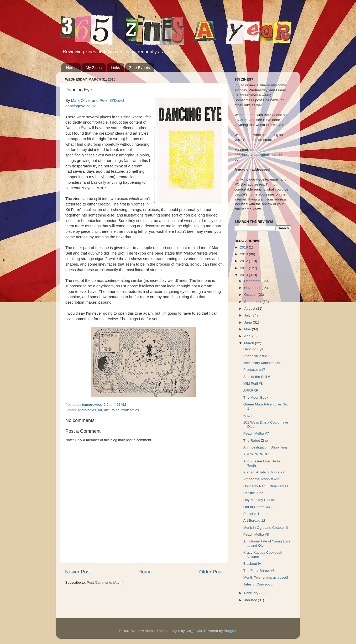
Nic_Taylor (194, 631)
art (100, 410)
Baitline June (253, 493)
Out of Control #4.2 (258, 507)
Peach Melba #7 (256, 433)
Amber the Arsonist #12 (262, 479)
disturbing (112, 410)
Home (71, 68)
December (253, 281)
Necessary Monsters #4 (262, 363)
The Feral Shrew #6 (259, 571)
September (253, 302)
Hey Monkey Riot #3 (259, 500)
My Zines (94, 68)
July (248, 315)
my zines (241, 120)
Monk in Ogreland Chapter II (266, 528)
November (253, 288)
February (252, 593)
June (248, 322)
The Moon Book (256, 397)
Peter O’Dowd (112, 101)
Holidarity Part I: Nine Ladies (266, 486)
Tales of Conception (259, 584)
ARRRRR (251, 390)
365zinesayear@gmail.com (256, 155)
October (251, 295)
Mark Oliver (81, 101)
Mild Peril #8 (253, 384)
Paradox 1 (252, 514)
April (248, 336)
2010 (244, 275)
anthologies (87, 410)
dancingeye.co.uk (81, 106)
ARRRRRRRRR (256, 454)
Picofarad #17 (254, 370)
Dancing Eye (253, 349)
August (250, 308)
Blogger (230, 631)
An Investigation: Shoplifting (265, 447)
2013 (244, 254)
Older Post (211, 572)
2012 (244, 261)
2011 (244, 268)
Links (115, 68)
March (250, 343)
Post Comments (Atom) (105, 582)
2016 (244, 247)
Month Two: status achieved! (266, 577)
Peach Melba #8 (256, 534)
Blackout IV (252, 564)
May (248, 329)
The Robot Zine (256, 440)
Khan (248, 416)
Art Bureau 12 (254, 521)
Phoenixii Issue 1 (257, 356)
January (251, 600)
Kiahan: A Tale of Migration (264, 472)
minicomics (130, 410)
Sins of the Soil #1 (258, 377)
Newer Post (78, 572)
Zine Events (140, 68)
